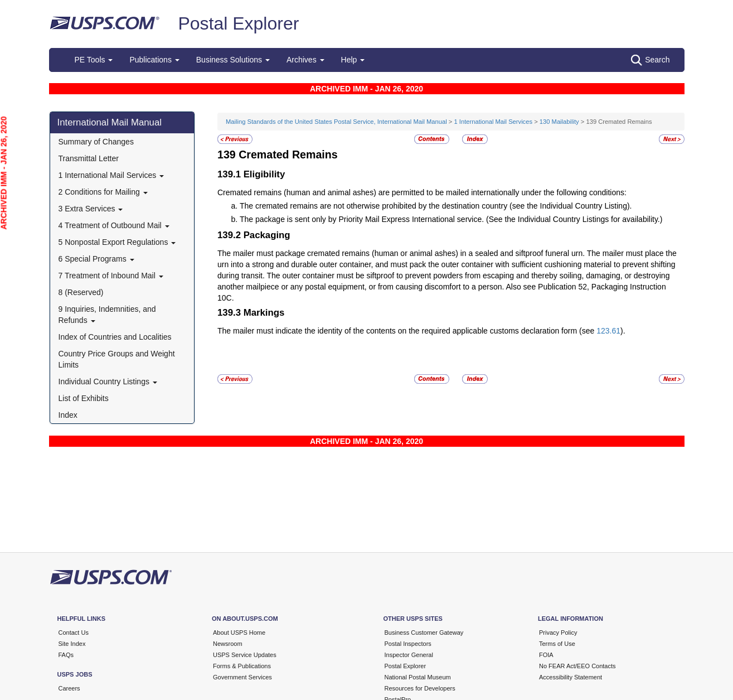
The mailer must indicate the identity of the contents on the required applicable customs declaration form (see (407, 331)
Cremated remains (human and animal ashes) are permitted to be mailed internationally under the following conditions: (422, 192)
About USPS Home (239, 633)
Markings (264, 313)
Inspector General (409, 655)
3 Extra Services (91, 209)
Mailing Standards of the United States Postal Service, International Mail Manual (336, 122)
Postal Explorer (238, 23)
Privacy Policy (558, 633)
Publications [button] (154, 60)
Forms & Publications (242, 666)
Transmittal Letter (89, 158)
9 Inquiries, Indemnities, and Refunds (107, 315)
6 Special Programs (96, 259)
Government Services (242, 677)
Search (650, 60)
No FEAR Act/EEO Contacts (577, 666)
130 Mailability (559, 122)
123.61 (608, 331)
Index (68, 415)
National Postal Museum (418, 677)
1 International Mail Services (111, 175)
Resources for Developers (420, 688)
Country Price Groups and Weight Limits (117, 359)
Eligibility (264, 174)
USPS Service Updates (245, 655)
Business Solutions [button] (233, 60)
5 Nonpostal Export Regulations (117, 242)
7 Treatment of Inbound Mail (111, 276)
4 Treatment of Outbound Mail (114, 225)
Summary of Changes (96, 142)
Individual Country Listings (108, 382)
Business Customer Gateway (424, 633)
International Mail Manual (110, 122)
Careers (69, 688)
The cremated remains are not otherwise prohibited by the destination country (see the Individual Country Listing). (436, 206)
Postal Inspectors (408, 644)
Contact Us (74, 633)
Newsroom (228, 644)
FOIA (546, 655)
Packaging (267, 235)
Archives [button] (305, 60)
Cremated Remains (288, 155)
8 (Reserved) (81, 292)
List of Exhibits (84, 398)
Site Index (72, 644)
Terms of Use (557, 644)
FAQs (66, 655)
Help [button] (353, 60)
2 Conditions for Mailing (103, 192)
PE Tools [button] (94, 60)
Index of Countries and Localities (115, 337)
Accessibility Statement (571, 677)
